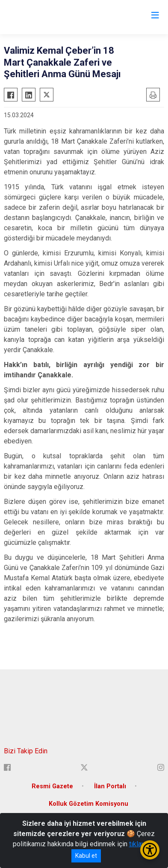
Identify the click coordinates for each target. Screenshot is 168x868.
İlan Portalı (110, 786)
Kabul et (86, 856)
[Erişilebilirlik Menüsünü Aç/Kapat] (150, 850)
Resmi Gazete (52, 786)
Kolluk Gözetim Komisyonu (88, 804)
